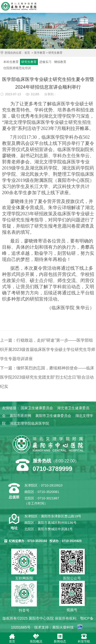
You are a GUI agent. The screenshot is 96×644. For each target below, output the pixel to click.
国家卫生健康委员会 (37, 408)
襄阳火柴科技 (63, 627)
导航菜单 (91, 6)
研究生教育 (55, 53)
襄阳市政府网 (20, 416)
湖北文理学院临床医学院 (29, 423)
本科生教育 (11, 62)
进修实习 (45, 62)
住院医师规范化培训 (17, 68)
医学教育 (40, 53)
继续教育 (60, 62)
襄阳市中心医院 (19, 6)
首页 (27, 53)
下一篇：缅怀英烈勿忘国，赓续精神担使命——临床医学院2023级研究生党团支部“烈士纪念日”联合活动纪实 (47, 377)
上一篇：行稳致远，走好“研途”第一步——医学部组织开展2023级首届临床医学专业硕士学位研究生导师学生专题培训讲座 (48, 349)
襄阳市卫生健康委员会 (53, 416)
